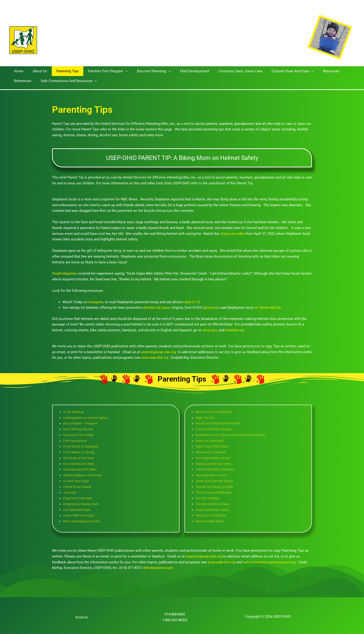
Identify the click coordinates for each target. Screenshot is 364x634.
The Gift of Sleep (208, 498)
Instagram (96, 302)
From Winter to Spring (80, 452)
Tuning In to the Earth (212, 515)
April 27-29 (193, 302)
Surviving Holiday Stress (214, 458)
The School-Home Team (214, 504)
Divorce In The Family (80, 435)
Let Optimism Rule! (78, 510)
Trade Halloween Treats (214, 510)
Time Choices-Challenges (215, 492)
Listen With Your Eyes (80, 515)
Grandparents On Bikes (81, 469)
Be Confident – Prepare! (82, 423)
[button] (117, 71)
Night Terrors (206, 418)
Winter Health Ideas (211, 521)
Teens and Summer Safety (216, 481)
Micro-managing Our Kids (83, 521)
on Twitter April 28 (271, 308)
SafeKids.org (235, 330)
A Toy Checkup (75, 412)
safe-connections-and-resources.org (273, 562)
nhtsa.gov (210, 330)
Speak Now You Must (212, 452)
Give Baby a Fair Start (80, 458)
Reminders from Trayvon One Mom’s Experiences (233, 435)
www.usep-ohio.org (222, 562)
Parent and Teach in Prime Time (220, 423)
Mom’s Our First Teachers (215, 412)
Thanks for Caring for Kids (216, 487)
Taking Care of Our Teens (215, 464)
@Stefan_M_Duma (157, 308)
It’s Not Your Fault (77, 481)
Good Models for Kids (80, 464)
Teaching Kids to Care (212, 475)
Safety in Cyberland (210, 441)
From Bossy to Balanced (82, 446)
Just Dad (70, 492)
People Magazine (65, 273)
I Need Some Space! (79, 487)
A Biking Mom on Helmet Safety (88, 418)
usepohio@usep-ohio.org (205, 556)
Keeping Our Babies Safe (82, 504)
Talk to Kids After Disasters (217, 469)
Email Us (82, 617)
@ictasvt (212, 308)
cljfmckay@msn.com (159, 568)
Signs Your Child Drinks (214, 446)
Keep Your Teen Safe (79, 498)
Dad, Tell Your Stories (80, 429)
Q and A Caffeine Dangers (215, 429)
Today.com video (234, 234)
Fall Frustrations (76, 441)
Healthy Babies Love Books (84, 475)
